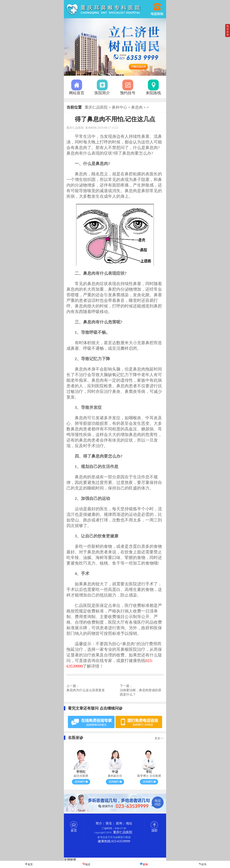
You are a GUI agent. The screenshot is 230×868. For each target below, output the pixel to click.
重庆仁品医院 (96, 107)
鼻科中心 (119, 107)
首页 (74, 829)
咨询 (119, 823)
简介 (99, 823)
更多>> (159, 738)
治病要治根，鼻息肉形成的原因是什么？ (141, 692)
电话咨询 (228, 30)
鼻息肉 (137, 107)
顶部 (154, 829)
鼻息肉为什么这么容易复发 (86, 690)
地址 (129, 823)
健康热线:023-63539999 (114, 841)
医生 (109, 823)
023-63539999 (157, 8)
